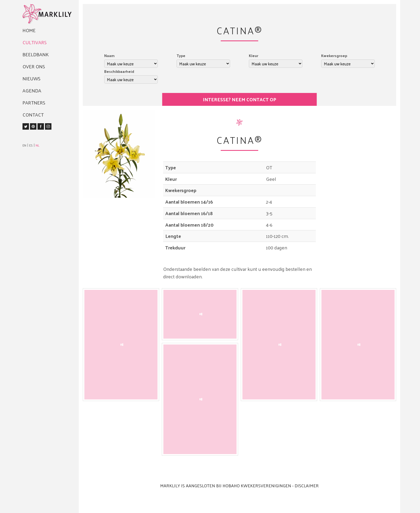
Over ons (34, 66)
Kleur (254, 56)
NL (37, 145)
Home (29, 30)
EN (24, 145)
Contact (33, 115)
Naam (109, 56)
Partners (34, 102)
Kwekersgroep (334, 56)
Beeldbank (36, 54)
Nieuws (31, 78)
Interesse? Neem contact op (239, 99)
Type (181, 56)
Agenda (32, 90)
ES (31, 145)
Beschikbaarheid (119, 71)
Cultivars (35, 42)
